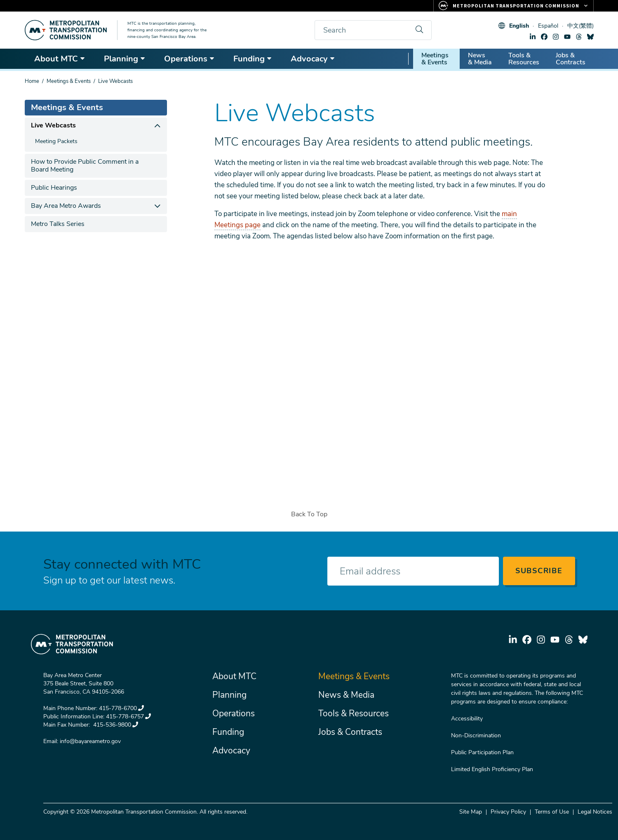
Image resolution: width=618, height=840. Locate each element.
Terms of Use (552, 812)
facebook (544, 37)
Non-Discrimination (476, 735)
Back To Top (309, 514)
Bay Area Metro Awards (66, 206)
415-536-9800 (115, 725)
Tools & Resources (524, 59)
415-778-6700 (121, 708)
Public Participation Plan (482, 752)
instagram (556, 37)
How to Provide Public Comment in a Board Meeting (85, 166)
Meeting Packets (56, 141)
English (519, 26)
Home (32, 81)
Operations (189, 59)
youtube (567, 37)
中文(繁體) (580, 26)
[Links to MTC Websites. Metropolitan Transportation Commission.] (513, 6)
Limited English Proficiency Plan (492, 769)
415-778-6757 (128, 716)
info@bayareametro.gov (90, 741)
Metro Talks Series (58, 224)
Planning (125, 59)
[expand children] (158, 126)
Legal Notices (595, 812)
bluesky (590, 37)
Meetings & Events (435, 59)
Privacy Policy (508, 812)
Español (548, 26)
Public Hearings (54, 188)
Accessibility (467, 719)
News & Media (480, 59)
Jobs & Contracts (571, 59)
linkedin (533, 37)
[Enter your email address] (413, 571)
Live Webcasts (53, 125)
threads (579, 37)
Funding (253, 59)
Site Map (471, 812)
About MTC (60, 59)
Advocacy (313, 59)
